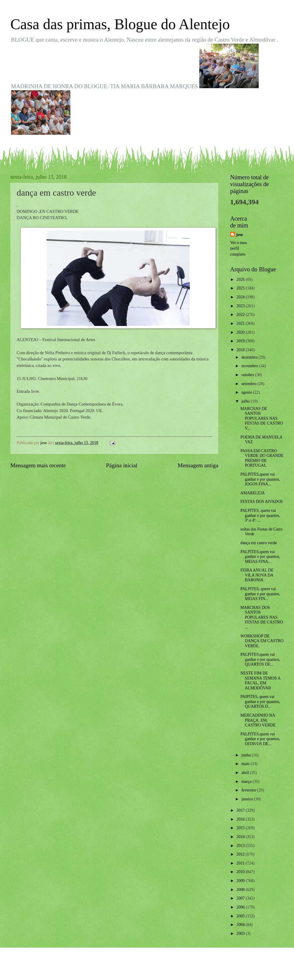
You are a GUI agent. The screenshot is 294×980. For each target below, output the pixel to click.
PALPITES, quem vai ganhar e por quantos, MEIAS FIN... (260, 594)
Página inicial (122, 465)
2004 (241, 925)
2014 (241, 837)
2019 (241, 341)
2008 (241, 890)
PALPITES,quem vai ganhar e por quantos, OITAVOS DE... (260, 739)
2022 (241, 315)
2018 (241, 350)
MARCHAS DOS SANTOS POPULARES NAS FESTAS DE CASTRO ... (261, 617)
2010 (241, 872)
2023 (241, 306)
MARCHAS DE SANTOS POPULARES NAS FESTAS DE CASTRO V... (261, 418)
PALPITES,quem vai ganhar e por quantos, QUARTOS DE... (260, 659)
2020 (241, 332)
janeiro (248, 799)
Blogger (180, 968)
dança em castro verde (259, 543)
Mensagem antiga (198, 465)
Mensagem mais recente (38, 465)
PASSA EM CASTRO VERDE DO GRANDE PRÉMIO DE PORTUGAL (262, 458)
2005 (241, 916)
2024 (241, 297)
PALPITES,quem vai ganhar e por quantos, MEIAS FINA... (260, 557)
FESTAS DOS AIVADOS (261, 502)
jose (240, 235)
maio (246, 764)
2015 (241, 828)
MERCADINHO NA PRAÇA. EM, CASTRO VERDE (258, 720)
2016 (241, 819)
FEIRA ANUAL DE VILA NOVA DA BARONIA (257, 575)
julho (246, 401)
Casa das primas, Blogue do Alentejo (120, 24)
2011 (241, 863)
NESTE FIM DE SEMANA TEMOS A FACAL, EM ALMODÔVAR (260, 681)
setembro (249, 384)
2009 (241, 881)
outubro (248, 375)
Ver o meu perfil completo (239, 248)
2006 (241, 907)
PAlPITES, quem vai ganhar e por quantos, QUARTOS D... (260, 702)
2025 (241, 288)
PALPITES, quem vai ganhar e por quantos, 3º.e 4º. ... (260, 515)
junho (247, 755)
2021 (241, 323)
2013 (241, 846)
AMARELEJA (252, 493)
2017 (241, 810)
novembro (250, 366)
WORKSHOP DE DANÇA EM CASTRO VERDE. (262, 641)
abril (246, 773)
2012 (241, 854)
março (247, 782)
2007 (241, 898)
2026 (241, 280)
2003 (241, 934)
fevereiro (249, 790)
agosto (247, 392)
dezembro (250, 357)
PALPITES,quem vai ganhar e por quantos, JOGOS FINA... (260, 479)
